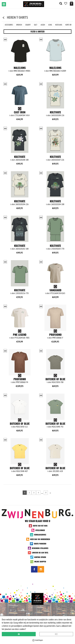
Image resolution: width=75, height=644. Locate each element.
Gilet (36, 25)
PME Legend (20, 335)
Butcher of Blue (55, 379)
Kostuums (59, 25)
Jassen (43, 25)
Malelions (20, 68)
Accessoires (9, 25)
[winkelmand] (72, 3)
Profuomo (55, 335)
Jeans (50, 25)
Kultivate (55, 112)
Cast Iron (20, 112)
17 (46, 493)
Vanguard (55, 290)
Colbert (28, 25)
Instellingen (38, 640)
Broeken (19, 25)
